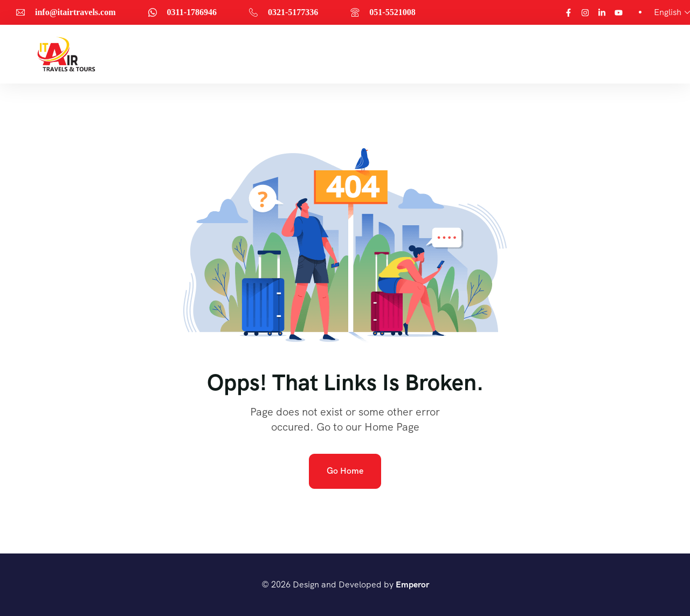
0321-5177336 (293, 12)
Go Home (345, 471)
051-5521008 (392, 12)
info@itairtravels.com (75, 12)
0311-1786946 (192, 12)
